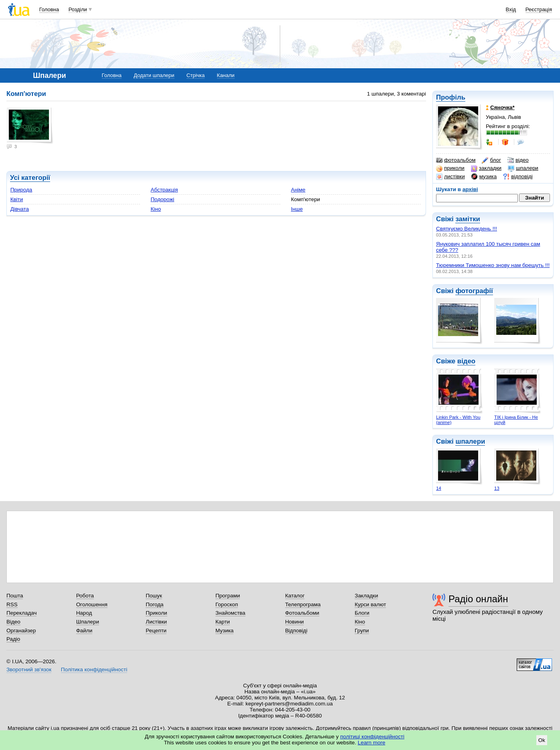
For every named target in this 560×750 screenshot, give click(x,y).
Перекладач (21, 613)
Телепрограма (303, 604)
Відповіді (296, 631)
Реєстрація (539, 9)
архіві (470, 189)
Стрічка (196, 75)
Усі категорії (30, 178)
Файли (84, 631)
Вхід (511, 9)
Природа (21, 190)
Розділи (78, 9)
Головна (49, 9)
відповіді (518, 177)
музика (484, 177)
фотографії (474, 291)
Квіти (17, 199)
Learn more (372, 743)
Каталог (295, 596)
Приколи (156, 613)
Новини (295, 622)
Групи (362, 631)
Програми (228, 596)
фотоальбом (456, 160)
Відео (13, 622)
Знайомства (230, 613)
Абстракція (164, 190)
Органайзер (21, 631)
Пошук (154, 596)
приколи (450, 168)
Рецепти (156, 631)
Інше (297, 209)
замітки (468, 219)
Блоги (362, 613)
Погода (154, 604)
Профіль (451, 97)
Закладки (366, 596)
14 (439, 488)
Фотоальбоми (302, 613)
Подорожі (162, 199)
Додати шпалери (154, 75)
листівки (450, 177)
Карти (223, 622)
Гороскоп (227, 604)
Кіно (156, 209)
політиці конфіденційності (372, 737)
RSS (12, 604)
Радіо (13, 639)
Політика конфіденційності (94, 669)
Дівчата (20, 209)
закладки (486, 168)
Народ (84, 613)
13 (497, 488)
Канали (226, 75)
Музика (224, 631)
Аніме (298, 190)
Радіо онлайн (478, 599)
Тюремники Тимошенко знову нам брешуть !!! (493, 265)
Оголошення (92, 604)
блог (491, 160)
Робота (85, 596)
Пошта (15, 596)
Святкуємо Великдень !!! (467, 229)
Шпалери (88, 622)
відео (518, 160)
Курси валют (370, 604)
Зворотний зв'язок (29, 669)
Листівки (156, 622)
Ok (542, 740)
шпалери (523, 168)
